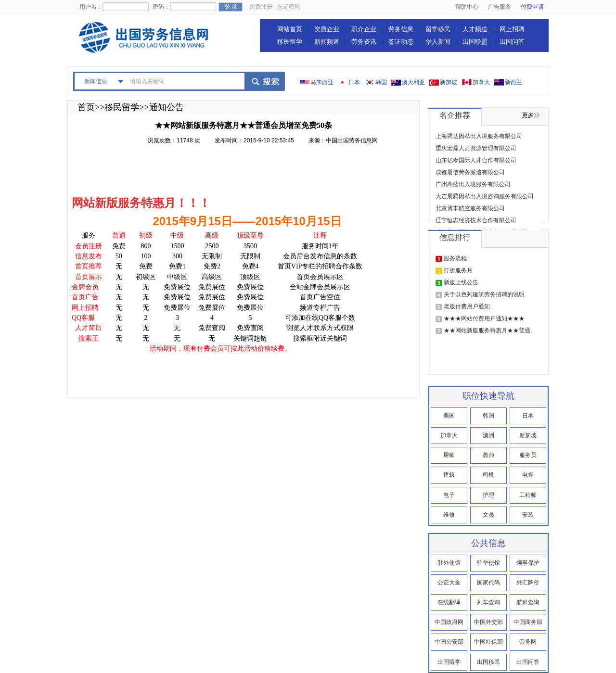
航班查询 (528, 602)
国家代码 (488, 583)
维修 (449, 515)
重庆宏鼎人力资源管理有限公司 (476, 148)
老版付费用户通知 (467, 306)
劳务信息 (401, 29)
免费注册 (261, 7)
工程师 (528, 495)
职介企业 (364, 29)
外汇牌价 (528, 583)
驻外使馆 (449, 563)
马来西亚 (322, 82)
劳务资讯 (364, 42)
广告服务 (500, 7)
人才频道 (475, 29)
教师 (488, 455)
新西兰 (513, 82)
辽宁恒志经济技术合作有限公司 (476, 220)
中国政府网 (449, 622)
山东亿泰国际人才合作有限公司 (476, 160)
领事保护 (528, 563)
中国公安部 (449, 642)
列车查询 (488, 602)
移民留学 (290, 42)
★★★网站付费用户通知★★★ (484, 318)
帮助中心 (467, 7)
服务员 (528, 455)
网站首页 (290, 29)
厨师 (449, 455)
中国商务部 (528, 622)
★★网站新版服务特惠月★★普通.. (489, 330)
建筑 (449, 475)
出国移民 (488, 662)
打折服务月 (458, 270)
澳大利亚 (413, 82)
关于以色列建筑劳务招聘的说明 (484, 294)
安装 (528, 515)
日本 (354, 82)
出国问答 (512, 42)
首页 (86, 107)
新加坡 (449, 82)
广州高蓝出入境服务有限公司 (473, 184)
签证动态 (401, 42)
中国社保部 (488, 642)
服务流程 (455, 258)
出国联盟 (475, 42)
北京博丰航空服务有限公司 (470, 208)
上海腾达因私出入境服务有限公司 (479, 136)
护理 (488, 495)
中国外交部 (488, 622)
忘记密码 (289, 7)
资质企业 (327, 29)
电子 (449, 495)
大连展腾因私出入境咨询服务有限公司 (485, 196)
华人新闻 (438, 42)
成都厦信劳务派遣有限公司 (470, 172)
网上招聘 (512, 29)
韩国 (381, 82)
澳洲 (488, 435)
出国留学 (449, 662)
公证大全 (449, 583)
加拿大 (481, 82)
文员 (488, 515)
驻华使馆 (488, 563)
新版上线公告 (461, 282)
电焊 (528, 475)
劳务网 (528, 642)
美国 (449, 416)
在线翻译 (449, 602)
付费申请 (532, 7)
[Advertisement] (247, 172)
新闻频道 (327, 42)
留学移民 (438, 29)
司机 (488, 475)
